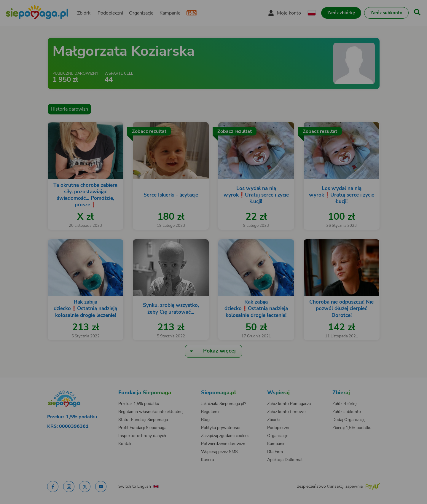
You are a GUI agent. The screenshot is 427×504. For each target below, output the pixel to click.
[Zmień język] (83, 387)
